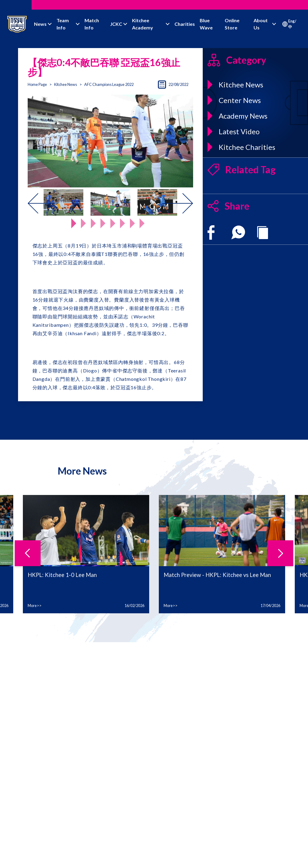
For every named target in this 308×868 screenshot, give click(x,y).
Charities (185, 24)
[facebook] (211, 232)
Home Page (37, 84)
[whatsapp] (238, 232)
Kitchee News (66, 84)
